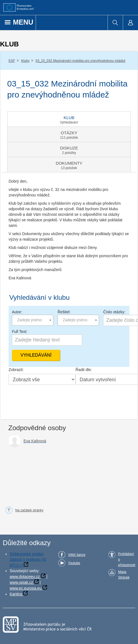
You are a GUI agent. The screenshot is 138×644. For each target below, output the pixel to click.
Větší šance (77, 555)
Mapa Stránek (124, 575)
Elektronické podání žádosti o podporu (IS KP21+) (28, 560)
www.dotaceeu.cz (25, 577)
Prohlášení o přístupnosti (127, 559)
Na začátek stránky (29, 510)
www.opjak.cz (21, 582)
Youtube (74, 563)
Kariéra (16, 594)
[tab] (69, 119)
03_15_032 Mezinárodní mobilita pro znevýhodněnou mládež (81, 61)
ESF (12, 61)
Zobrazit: (16, 370)
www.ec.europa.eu (26, 588)
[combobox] (33, 320)
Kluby (25, 61)
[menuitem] (115, 23)
